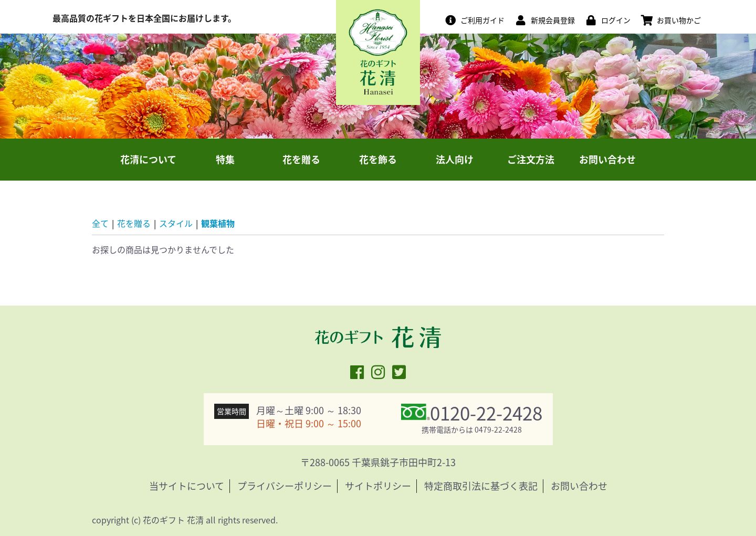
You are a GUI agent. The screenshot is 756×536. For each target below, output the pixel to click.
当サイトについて (187, 486)
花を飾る (378, 159)
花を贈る (301, 159)
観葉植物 (218, 223)
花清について (148, 159)
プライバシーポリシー (285, 486)
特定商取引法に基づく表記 (481, 486)
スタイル (176, 223)
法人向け (455, 159)
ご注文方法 (531, 159)
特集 (225, 159)
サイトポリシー (378, 486)
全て (100, 223)
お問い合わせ (607, 159)
